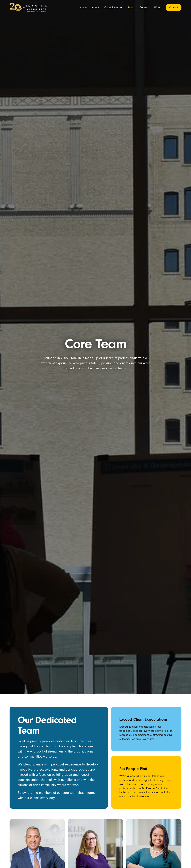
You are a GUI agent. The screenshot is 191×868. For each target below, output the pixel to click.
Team (131, 8)
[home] (29, 7)
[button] (113, 8)
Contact (174, 8)
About (95, 8)
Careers (144, 8)
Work (157, 8)
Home (83, 8)
